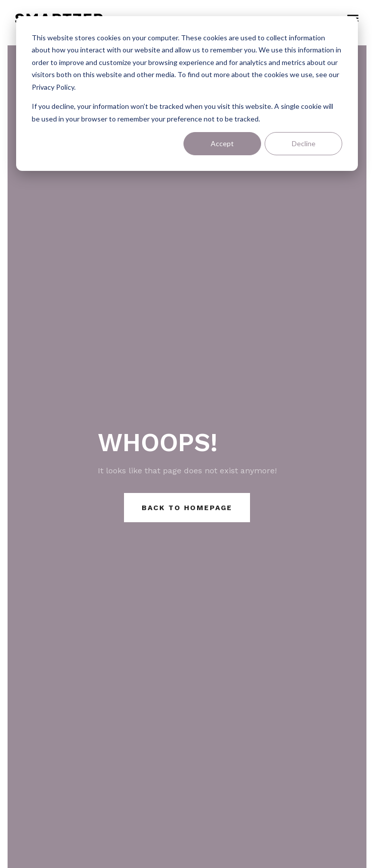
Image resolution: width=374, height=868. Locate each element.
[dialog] (187, 94)
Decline (304, 143)
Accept (222, 143)
